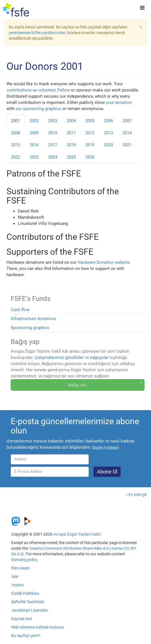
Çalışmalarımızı (49, 357)
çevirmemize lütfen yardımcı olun (37, 33)
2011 (71, 133)
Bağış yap (77, 385)
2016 (34, 145)
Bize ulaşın (21, 568)
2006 (108, 121)
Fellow (64, 90)
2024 (53, 157)
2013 (108, 133)
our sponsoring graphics (38, 109)
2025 (71, 157)
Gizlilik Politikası (25, 593)
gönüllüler (74, 357)
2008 (15, 133)
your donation (119, 102)
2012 (90, 133)
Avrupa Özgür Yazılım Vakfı (77, 534)
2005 (90, 121)
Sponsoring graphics (30, 328)
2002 (34, 121)
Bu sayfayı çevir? (26, 636)
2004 (71, 121)
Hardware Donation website (104, 262)
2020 (108, 145)
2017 (53, 145)
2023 (34, 157)
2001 (15, 121)
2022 (15, 157)
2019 (90, 145)
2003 (53, 121)
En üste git (138, 495)
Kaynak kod (22, 619)
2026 (90, 157)
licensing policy (24, 560)
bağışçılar (99, 357)
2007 (127, 121)
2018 (71, 145)
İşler (15, 576)
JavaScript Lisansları (30, 610)
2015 (15, 145)
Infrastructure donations (33, 319)
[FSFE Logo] (16, 10)
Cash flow (20, 310)
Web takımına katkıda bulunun (38, 627)
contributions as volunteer (31, 90)
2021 (127, 145)
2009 (34, 133)
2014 (127, 133)
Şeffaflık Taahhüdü (28, 602)
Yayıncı (17, 585)
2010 (53, 133)
